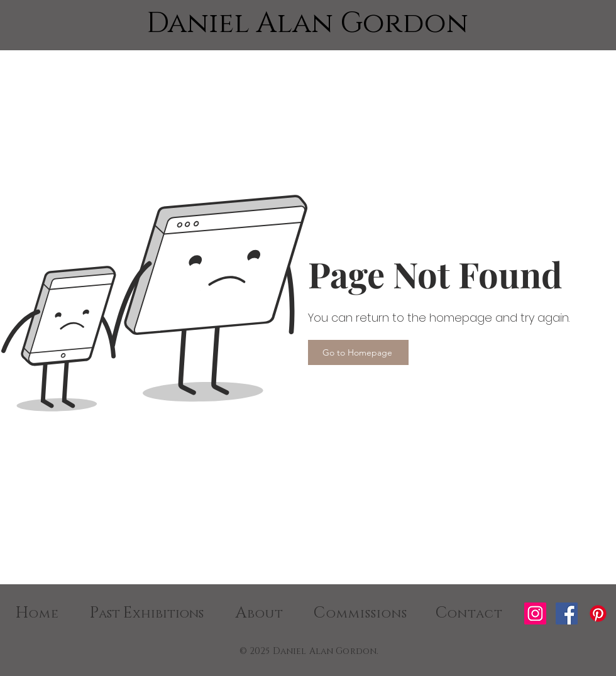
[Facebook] (567, 613)
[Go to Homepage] (358, 352)
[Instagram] (535, 613)
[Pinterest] (598, 613)
